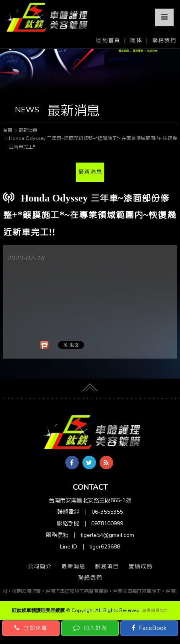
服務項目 (107, 566)
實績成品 (140, 566)
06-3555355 (107, 512)
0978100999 (107, 523)
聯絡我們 (164, 40)
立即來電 (31, 628)
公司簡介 (40, 566)
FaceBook (149, 628)
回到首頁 (108, 40)
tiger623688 (105, 547)
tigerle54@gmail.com (107, 535)
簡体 (136, 40)
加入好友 (90, 628)
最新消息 (90, 172)
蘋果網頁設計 (155, 610)
